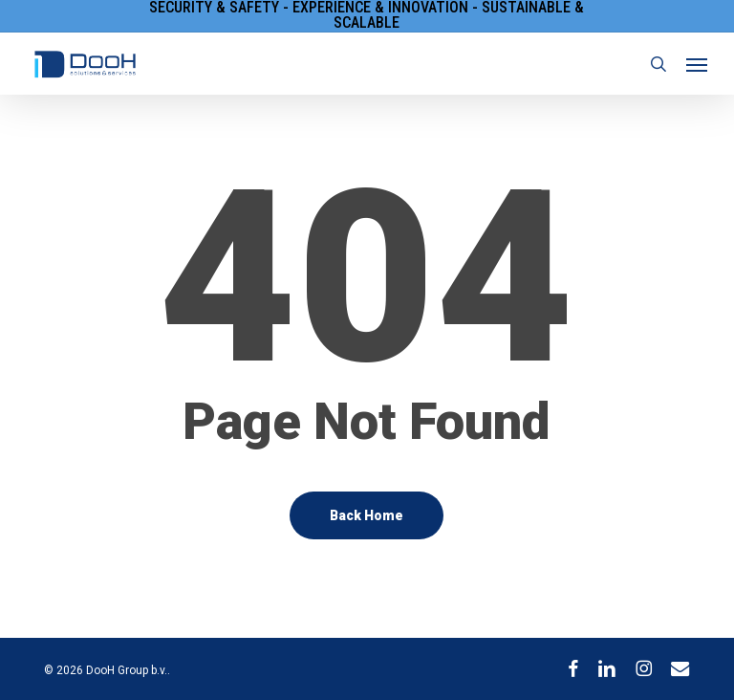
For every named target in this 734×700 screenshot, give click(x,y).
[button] (697, 64)
